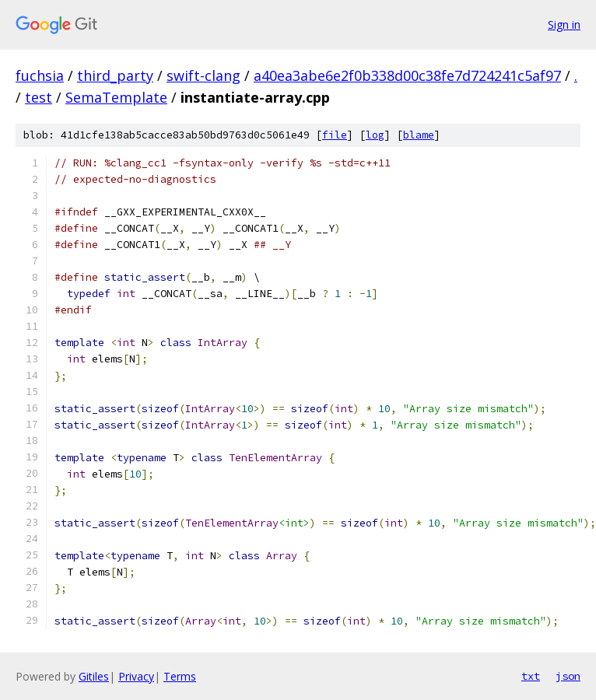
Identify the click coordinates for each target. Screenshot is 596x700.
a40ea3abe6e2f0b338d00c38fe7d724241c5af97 (407, 75)
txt (531, 676)
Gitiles (94, 676)
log (375, 135)
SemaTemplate (116, 97)
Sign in (564, 24)
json (568, 676)
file (335, 135)
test (39, 97)
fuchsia (40, 75)
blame (419, 135)
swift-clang (203, 75)
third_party (115, 75)
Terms (180, 676)
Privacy (136, 676)
